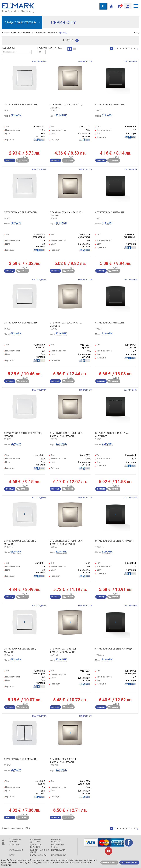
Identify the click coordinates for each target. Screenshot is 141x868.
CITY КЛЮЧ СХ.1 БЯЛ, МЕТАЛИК (21, 104)
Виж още (10, 160)
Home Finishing (59, 855)
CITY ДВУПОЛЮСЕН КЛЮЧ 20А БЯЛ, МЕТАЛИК (23, 435)
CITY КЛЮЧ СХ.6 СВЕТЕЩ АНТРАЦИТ (114, 649)
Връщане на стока (58, 846)
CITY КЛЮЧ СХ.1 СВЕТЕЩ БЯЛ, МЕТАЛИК (20, 542)
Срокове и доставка (35, 841)
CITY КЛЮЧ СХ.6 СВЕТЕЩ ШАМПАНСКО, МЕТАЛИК (63, 761)
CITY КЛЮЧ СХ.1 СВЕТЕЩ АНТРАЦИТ (114, 541)
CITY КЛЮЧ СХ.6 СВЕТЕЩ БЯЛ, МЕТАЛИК (20, 650)
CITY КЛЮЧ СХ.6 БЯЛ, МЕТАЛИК (21, 212)
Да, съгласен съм (129, 863)
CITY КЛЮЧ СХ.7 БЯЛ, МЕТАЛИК (21, 323)
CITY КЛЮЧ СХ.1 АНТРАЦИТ (110, 104)
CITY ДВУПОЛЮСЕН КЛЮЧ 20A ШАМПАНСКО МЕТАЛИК (66, 542)
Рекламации (16, 850)
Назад (137, 33)
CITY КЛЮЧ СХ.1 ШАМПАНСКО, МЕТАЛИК (66, 106)
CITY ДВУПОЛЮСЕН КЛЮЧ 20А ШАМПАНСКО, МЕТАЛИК (66, 435)
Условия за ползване (15, 841)
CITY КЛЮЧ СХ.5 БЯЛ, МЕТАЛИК (21, 759)
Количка (119, 6)
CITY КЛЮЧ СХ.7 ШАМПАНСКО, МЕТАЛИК (66, 324)
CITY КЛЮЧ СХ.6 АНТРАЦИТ (110, 212)
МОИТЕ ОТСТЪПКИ (110, 6)
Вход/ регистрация (127, 6)
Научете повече (109, 863)
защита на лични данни (40, 851)
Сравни (22, 160)
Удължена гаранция (36, 846)
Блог (12, 855)
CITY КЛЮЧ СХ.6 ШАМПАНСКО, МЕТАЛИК (66, 214)
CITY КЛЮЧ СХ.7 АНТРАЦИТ (110, 323)
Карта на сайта (38, 855)
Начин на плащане (56, 841)
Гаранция (14, 845)
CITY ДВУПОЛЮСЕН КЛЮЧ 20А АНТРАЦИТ (111, 435)
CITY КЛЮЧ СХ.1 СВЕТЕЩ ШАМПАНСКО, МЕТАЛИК (63, 650)
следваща (138, 49)
